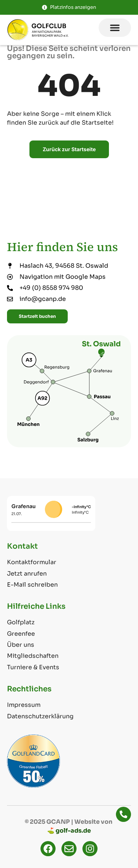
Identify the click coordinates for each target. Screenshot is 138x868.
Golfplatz (21, 622)
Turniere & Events (33, 667)
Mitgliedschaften (33, 656)
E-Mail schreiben (32, 585)
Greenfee (21, 634)
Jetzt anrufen (27, 574)
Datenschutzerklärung (40, 716)
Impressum (24, 705)
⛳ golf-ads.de (69, 831)
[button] (115, 28)
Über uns (21, 645)
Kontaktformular (32, 562)
